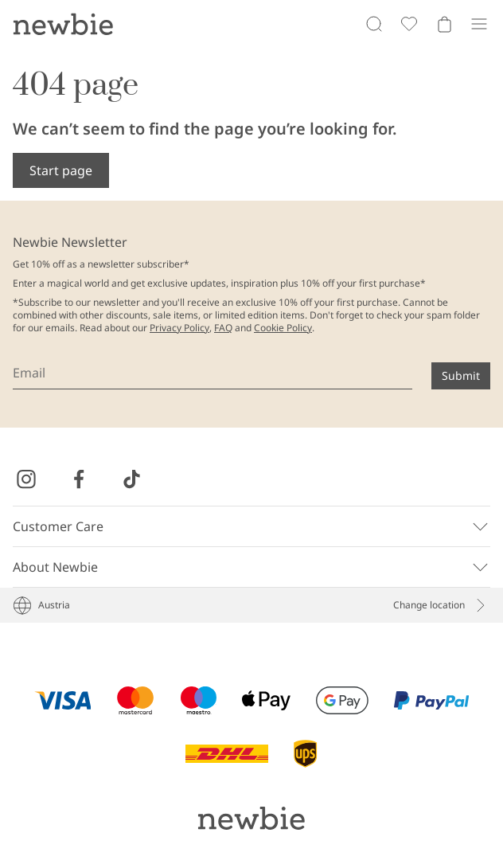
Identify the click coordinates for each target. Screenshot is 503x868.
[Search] (374, 24)
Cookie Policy (283, 328)
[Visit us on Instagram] (26, 479)
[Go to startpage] (63, 24)
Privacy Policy (179, 328)
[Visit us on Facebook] (79, 479)
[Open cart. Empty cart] (444, 24)
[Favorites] (409, 24)
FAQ (223, 328)
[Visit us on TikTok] (131, 479)
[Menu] (479, 24)
